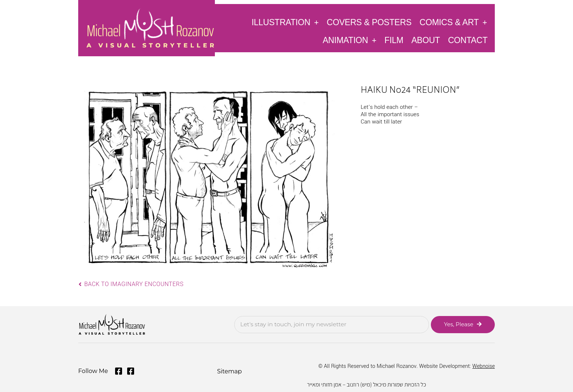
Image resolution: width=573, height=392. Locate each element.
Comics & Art (453, 22)
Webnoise (483, 366)
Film (394, 40)
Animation (350, 40)
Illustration (285, 22)
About (426, 40)
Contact (468, 40)
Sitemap (229, 371)
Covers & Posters (369, 22)
